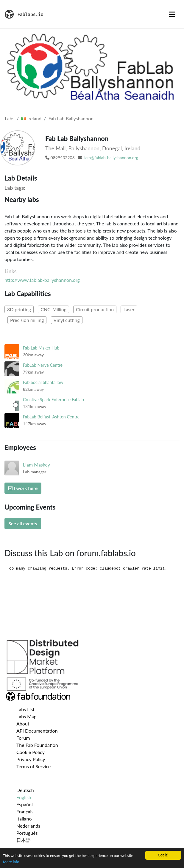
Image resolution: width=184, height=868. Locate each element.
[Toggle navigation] (172, 14)
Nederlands (28, 826)
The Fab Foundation (37, 745)
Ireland (31, 118)
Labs (10, 118)
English (24, 797)
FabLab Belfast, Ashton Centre (51, 417)
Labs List (25, 709)
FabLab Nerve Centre (43, 365)
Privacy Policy (31, 759)
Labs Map (26, 716)
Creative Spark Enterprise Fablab (53, 400)
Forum (23, 738)
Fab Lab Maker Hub (41, 348)
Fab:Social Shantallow (43, 382)
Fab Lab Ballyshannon (71, 118)
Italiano (24, 819)
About (23, 724)
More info (11, 862)
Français (25, 811)
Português (27, 833)
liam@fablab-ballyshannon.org (111, 158)
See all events (23, 523)
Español (25, 804)
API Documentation (37, 731)
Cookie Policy (31, 752)
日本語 (24, 840)
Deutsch (25, 790)
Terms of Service (33, 766)
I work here (23, 488)
